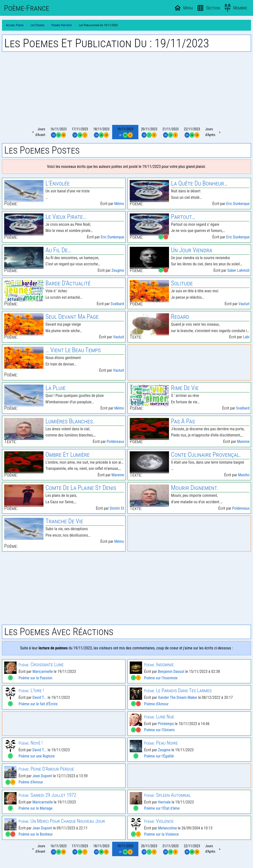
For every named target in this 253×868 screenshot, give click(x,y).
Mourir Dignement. (195, 488)
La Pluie (55, 388)
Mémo (119, 204)
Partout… (183, 217)
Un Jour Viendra (192, 250)
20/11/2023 (149, 132)
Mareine (243, 442)
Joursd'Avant (40, 132)
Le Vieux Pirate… (66, 217)
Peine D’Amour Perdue (46, 769)
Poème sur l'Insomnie (161, 678)
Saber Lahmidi (238, 270)
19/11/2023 (125, 132)
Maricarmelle (43, 672)
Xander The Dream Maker (178, 697)
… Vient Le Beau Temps (73, 350)
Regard (180, 317)
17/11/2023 (80, 132)
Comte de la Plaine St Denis (81, 488)
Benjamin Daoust (171, 672)
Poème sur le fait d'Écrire (38, 704)
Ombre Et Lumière (68, 455)
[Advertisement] (126, 88)
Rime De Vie (185, 388)
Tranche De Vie (64, 521)
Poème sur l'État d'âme (162, 808)
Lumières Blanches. (70, 421)
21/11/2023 (170, 132)
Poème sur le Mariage (35, 808)
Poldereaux (116, 442)
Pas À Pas (183, 421)
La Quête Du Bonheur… (199, 183)
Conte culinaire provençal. (206, 455)
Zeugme (118, 270)
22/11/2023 (192, 132)
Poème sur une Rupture (37, 756)
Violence (159, 821)
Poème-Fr (27, 8)
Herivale (164, 802)
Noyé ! (31, 743)
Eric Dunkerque (238, 204)
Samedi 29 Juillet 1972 (47, 795)
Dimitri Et (117, 508)
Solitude (182, 283)
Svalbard (117, 304)
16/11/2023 (59, 132)
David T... (40, 697)
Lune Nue (159, 717)
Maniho (244, 475)
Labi (246, 337)
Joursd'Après (210, 132)
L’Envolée (58, 183)
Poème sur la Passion (35, 678)
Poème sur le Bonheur (36, 834)
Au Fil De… (58, 250)
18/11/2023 (101, 132)
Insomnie (159, 664)
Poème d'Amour (156, 704)
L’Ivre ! (31, 690)
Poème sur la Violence (161, 834)
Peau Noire (161, 743)
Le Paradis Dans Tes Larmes (178, 690)
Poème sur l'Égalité (159, 756)
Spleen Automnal (168, 795)
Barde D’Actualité (68, 283)
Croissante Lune (41, 664)
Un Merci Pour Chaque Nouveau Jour (62, 821)
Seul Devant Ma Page (72, 317)
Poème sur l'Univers (159, 730)
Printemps (166, 724)
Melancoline (167, 828)
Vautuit (244, 304)
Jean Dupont (42, 776)
